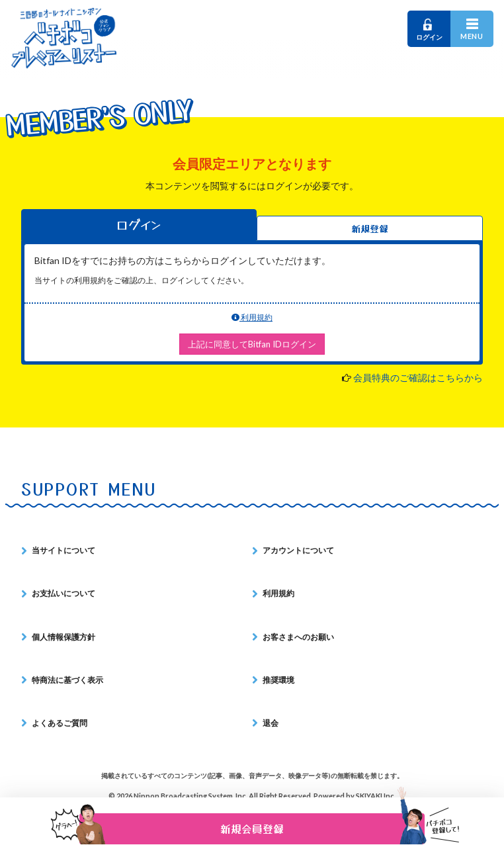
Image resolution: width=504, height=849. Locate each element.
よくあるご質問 (60, 723)
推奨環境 (278, 680)
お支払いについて (63, 593)
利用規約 (252, 317)
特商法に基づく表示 (67, 680)
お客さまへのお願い (298, 637)
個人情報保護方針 (63, 637)
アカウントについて (298, 550)
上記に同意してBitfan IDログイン (252, 344)
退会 (271, 723)
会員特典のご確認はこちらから (418, 378)
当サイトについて (63, 550)
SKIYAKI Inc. (376, 796)
